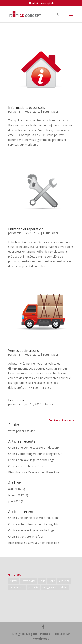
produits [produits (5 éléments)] (33, 587)
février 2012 (16, 495)
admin (17, 111)
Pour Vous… (17, 400)
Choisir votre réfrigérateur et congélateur (35, 454)
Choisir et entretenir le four (26, 466)
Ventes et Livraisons (24, 351)
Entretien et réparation (26, 229)
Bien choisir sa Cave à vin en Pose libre (34, 472)
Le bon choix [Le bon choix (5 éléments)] (17, 587)
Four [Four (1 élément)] (42, 581)
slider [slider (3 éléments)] (64, 587)
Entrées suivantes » (61, 420)
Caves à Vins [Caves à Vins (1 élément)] (28, 581)
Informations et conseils (27, 108)
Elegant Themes (38, 634)
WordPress (41, 638)
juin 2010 (14, 501)
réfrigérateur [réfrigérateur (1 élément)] (50, 587)
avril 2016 (15, 489)
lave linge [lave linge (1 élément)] (64, 581)
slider (55, 111)
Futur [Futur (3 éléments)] (52, 581)
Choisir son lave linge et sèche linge (31, 460)
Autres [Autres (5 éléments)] (14, 581)
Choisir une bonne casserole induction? (34, 447)
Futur (46, 111)
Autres (49, 404)
